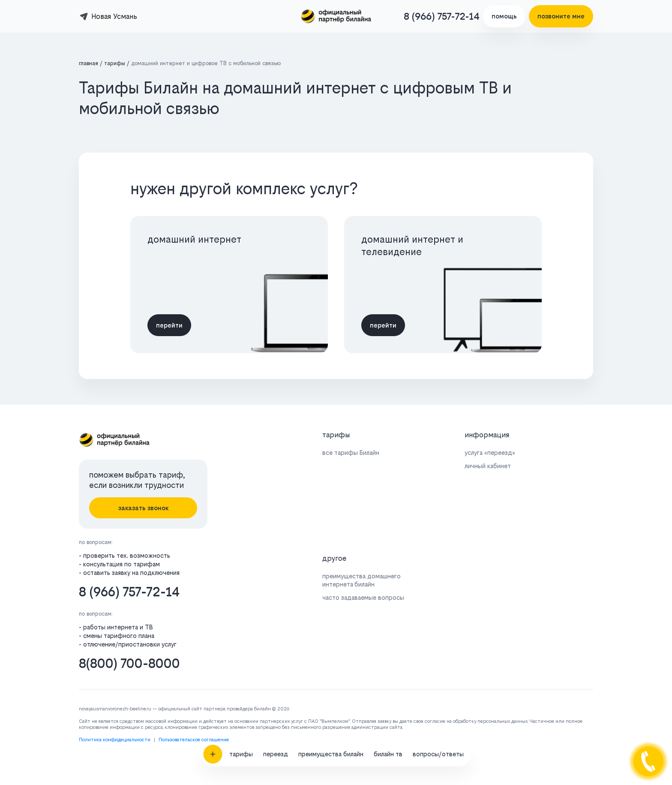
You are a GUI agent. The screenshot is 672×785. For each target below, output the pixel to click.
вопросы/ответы (438, 646)
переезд (276, 646)
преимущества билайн (331, 646)
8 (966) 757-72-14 (442, 16)
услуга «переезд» (490, 453)
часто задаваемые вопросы (363, 597)
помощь (504, 16)
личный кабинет (488, 466)
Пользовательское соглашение (194, 740)
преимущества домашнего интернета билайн (361, 580)
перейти (169, 325)
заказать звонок (143, 508)
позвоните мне (561, 16)
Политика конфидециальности (115, 740)
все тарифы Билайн (351, 453)
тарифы (241, 646)
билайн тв (388, 646)
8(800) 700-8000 (129, 663)
